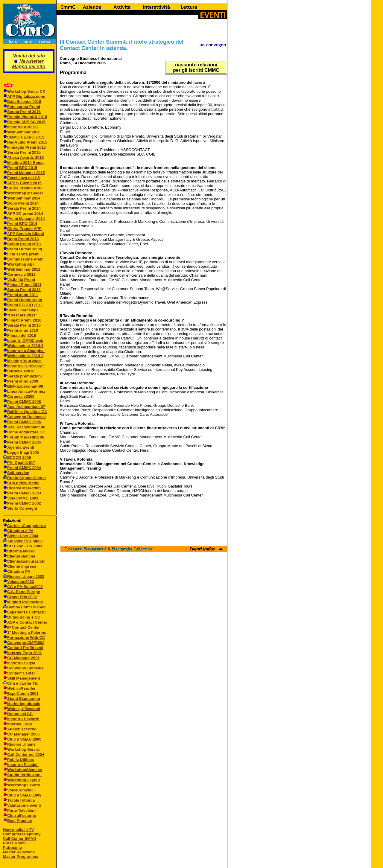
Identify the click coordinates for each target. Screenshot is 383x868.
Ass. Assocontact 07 (26, 407)
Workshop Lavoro (24, 785)
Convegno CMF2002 (26, 643)
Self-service (18, 473)
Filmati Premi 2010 (24, 320)
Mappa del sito (29, 67)
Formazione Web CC (26, 638)
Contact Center (21, 673)
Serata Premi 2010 (24, 325)
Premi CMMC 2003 (24, 493)
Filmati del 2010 (22, 335)
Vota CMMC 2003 (23, 498)
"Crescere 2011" (22, 315)
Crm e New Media (23, 483)
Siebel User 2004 (23, 536)
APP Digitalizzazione (26, 96)
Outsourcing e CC (24, 617)
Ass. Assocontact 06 (26, 427)
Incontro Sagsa (21, 663)
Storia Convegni (20, 508)
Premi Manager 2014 (26, 218)
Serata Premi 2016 (24, 112)
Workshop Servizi (23, 749)
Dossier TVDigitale (26, 541)
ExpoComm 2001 (23, 693)
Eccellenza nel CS (24, 178)
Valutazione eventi (24, 805)
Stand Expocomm (24, 699)
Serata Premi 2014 (24, 208)
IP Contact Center (23, 627)
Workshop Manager (25, 193)
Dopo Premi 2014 (23, 203)
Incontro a (17, 351)
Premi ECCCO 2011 (25, 305)
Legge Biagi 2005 (23, 452)
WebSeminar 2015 (24, 132)
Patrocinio (13, 848)
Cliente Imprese (22, 566)
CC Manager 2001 (23, 658)
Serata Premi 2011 (24, 290)
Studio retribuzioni (24, 775)
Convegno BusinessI (26, 417)
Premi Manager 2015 (26, 173)
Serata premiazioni (25, 376)
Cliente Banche (21, 556)
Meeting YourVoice (24, 361)
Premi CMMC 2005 (24, 442)
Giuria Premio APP (24, 188)
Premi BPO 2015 (22, 168)
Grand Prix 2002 (22, 597)
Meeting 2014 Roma (25, 163)
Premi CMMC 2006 (24, 422)
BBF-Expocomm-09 (25, 386)
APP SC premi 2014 (25, 213)
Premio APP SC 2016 (26, 122)
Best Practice (19, 821)
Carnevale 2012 (21, 274)
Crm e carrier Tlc (23, 683)
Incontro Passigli (23, 765)
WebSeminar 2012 (24, 269)
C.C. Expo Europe (24, 592)
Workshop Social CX (26, 91)
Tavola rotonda (21, 800)
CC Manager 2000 (23, 734)
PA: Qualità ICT (21, 463)
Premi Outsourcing (25, 249)
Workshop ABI (20, 264)
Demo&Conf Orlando (26, 607)
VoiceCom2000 (21, 790)
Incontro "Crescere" (26, 366)
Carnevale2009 (21, 396)
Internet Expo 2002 (25, 653)
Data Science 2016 (24, 102)
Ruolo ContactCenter (25, 478)
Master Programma (21, 856)
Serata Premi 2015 (24, 152)
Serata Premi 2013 (24, 244)
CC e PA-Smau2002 (23, 587)
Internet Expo (20, 724)
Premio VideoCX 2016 (27, 117)
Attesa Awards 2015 (25, 157)
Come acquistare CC (26, 432)
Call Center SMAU (20, 839)
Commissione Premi (26, 259)
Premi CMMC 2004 (24, 468)
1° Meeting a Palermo (27, 632)
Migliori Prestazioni (25, 602)
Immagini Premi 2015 (26, 147)
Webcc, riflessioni (24, 709)
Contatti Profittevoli (25, 648)
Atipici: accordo (22, 729)
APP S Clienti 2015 (24, 183)
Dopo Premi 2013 (23, 239)
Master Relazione (19, 852)
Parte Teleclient (21, 810)
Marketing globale (24, 704)
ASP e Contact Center (27, 622)
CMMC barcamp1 (23, 310)
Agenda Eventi (21, 447)
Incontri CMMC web (25, 341)
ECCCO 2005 (19, 457)
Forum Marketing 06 (26, 437)
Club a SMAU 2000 (24, 739)
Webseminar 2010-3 (25, 346)
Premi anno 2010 (23, 330)
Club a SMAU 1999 (24, 795)
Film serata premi (23, 254)
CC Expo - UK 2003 (25, 546)
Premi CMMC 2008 (24, 402)
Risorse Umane (21, 744)
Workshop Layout (24, 780)
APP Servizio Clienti (26, 234)
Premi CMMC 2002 (24, 503)
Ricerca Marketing (24, 488)
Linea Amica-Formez (26, 391)
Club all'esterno (22, 816)
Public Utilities (21, 760)
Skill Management (24, 678)
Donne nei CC (20, 714)
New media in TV (18, 830)
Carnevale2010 (21, 371)
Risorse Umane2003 (26, 577)
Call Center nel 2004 (26, 754)
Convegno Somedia (25, 668)
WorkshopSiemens (25, 770)
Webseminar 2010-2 (25, 356)
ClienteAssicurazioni (26, 561)
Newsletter (32, 61)
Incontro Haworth (23, 719)
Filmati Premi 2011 (24, 285)
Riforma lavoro (21, 551)
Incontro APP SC (23, 127)
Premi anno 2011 (23, 295)
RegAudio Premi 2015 (27, 142)
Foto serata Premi (24, 107)
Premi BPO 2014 (22, 224)
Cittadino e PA (20, 531)
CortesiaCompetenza (26, 526)
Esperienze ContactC (27, 612)
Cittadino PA (19, 571)
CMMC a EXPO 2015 (26, 137)
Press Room (14, 843)
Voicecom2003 (20, 582)
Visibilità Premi (21, 280)
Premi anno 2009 (23, 381)
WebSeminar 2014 (24, 198)
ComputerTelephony (22, 834)
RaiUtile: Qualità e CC (27, 412)
